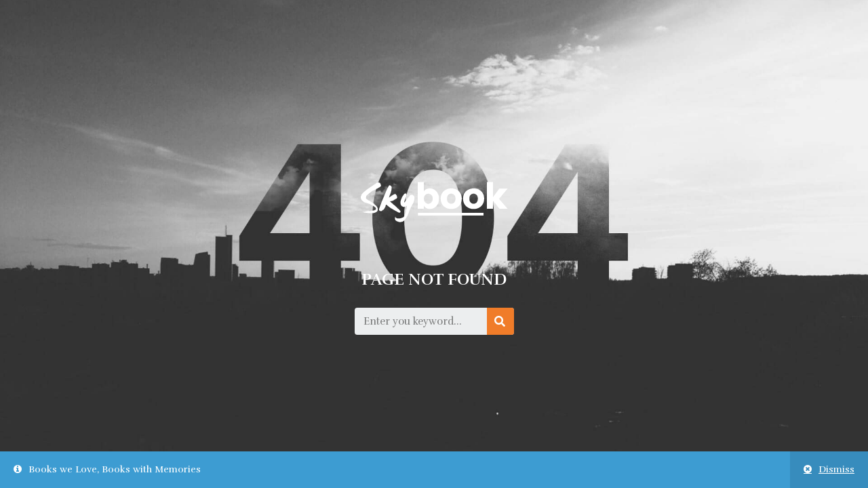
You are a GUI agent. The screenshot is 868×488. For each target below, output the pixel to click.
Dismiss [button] (836, 469)
